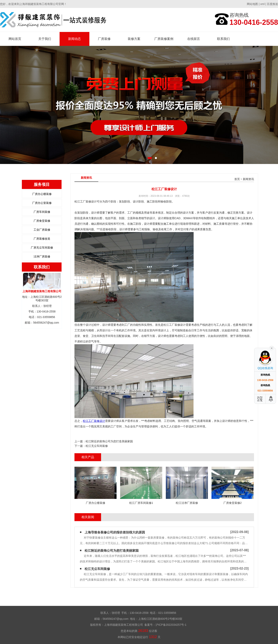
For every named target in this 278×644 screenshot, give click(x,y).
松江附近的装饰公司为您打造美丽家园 (109, 441)
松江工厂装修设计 (94, 421)
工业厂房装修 (42, 230)
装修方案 (134, 39)
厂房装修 (104, 39)
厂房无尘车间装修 (42, 248)
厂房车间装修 (42, 212)
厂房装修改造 (42, 239)
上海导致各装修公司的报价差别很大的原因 (115, 532)
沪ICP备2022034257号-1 (171, 625)
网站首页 (15, 39)
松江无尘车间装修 (97, 446)
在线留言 (194, 39)
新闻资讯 (248, 179)
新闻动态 (74, 39)
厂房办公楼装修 (42, 194)
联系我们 (223, 39)
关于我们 (45, 39)
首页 (237, 179)
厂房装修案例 (164, 39)
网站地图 (252, 4)
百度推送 (272, 4)
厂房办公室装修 (42, 203)
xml (263, 4)
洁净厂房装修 (42, 256)
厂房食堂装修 (42, 221)
